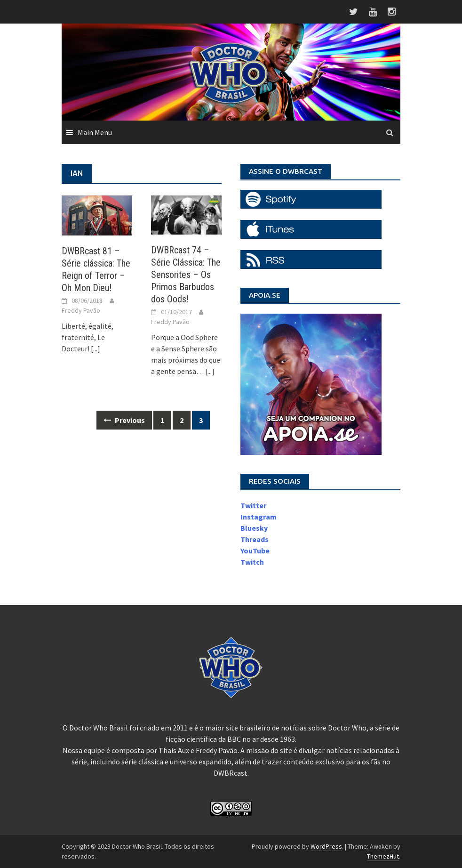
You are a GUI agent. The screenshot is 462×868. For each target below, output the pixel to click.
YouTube (255, 551)
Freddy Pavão (81, 310)
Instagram (259, 517)
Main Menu (95, 132)
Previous (124, 420)
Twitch (252, 562)
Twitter (253, 505)
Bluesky (254, 528)
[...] (96, 349)
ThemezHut (383, 856)
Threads (255, 539)
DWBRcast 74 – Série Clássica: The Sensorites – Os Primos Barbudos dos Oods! (186, 275)
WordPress (326, 846)
